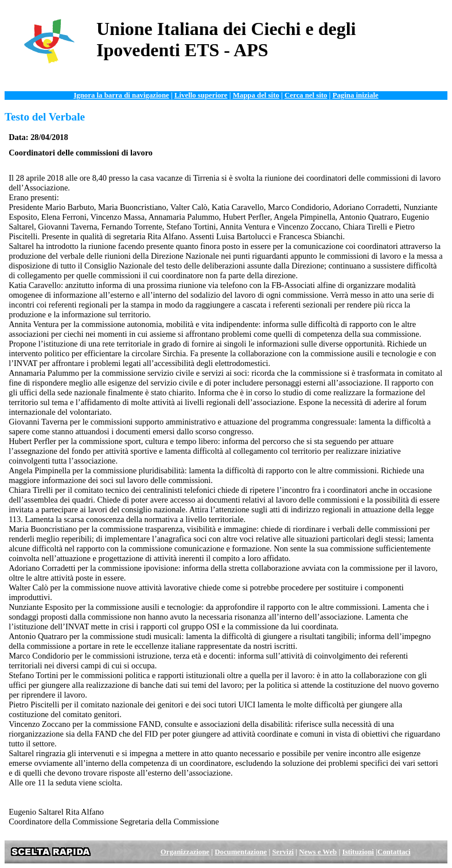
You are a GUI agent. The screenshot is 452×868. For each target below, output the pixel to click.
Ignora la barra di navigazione (121, 95)
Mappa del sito (256, 95)
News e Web (318, 852)
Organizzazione (185, 852)
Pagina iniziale (356, 95)
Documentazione (241, 852)
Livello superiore (201, 95)
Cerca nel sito (306, 95)
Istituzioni (358, 852)
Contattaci (394, 852)
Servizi (283, 852)
